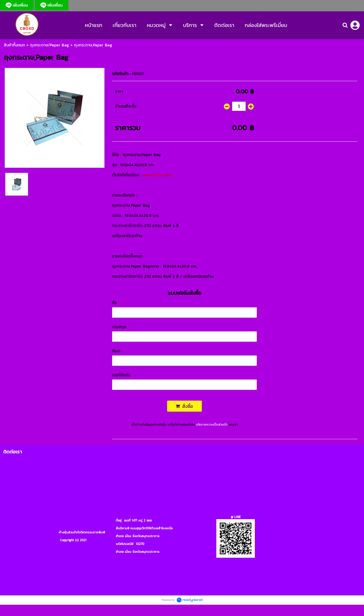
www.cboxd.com (157, 175)
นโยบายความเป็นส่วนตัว (212, 424)
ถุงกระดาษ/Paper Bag (50, 45)
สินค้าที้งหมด (14, 45)
